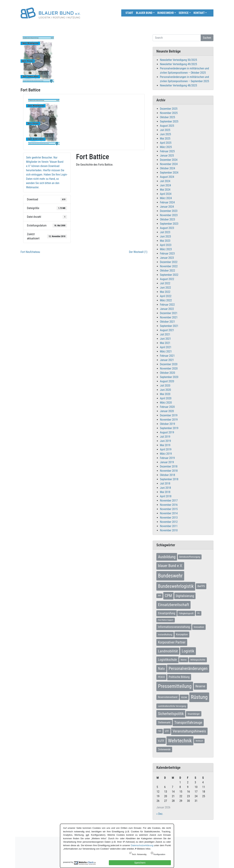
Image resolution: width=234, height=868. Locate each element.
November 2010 (169, 530)
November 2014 (169, 513)
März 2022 (166, 300)
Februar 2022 (167, 305)
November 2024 (169, 164)
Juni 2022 (165, 288)
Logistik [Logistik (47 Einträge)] (188, 651)
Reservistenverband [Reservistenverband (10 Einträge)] (168, 697)
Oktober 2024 (167, 168)
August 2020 (167, 381)
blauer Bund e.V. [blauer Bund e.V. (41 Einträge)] (170, 566)
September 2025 (169, 121)
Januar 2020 (167, 411)
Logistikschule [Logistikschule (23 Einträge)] (167, 660)
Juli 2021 (165, 334)
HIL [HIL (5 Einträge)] (199, 613)
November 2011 (169, 526)
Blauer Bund (144, 13)
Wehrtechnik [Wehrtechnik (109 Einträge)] (180, 741)
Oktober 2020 (167, 373)
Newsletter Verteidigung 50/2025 (178, 60)
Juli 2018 (165, 484)
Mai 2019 (165, 445)
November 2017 (169, 501)
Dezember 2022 (169, 262)
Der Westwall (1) (138, 252)
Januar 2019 (167, 462)
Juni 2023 (165, 236)
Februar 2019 (167, 458)
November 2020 (169, 369)
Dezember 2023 (169, 211)
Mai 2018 (165, 492)
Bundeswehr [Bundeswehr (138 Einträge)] (170, 576)
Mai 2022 (165, 292)
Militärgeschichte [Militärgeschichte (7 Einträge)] (198, 660)
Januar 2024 (167, 207)
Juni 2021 (165, 339)
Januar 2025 (167, 156)
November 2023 (169, 215)
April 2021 (166, 347)
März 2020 (166, 403)
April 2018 (166, 496)
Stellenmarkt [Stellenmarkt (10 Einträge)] (164, 722)
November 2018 (169, 471)
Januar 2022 (167, 309)
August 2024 (167, 177)
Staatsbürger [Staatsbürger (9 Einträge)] (194, 714)
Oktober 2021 (167, 322)
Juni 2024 (165, 185)
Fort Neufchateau (30, 252)
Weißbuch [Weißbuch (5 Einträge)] (199, 741)
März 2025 (166, 147)
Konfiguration (159, 854)
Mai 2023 (165, 241)
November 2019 (169, 420)
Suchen (207, 38)
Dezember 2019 (169, 415)
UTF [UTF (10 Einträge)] (167, 731)
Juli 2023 (165, 232)
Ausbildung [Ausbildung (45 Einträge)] (167, 557)
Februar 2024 (167, 202)
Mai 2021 (165, 343)
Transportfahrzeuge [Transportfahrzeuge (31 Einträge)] (188, 722)
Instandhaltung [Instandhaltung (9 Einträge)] (165, 634)
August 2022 (167, 279)
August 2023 (167, 228)
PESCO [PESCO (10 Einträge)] (161, 677)
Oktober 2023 (167, 219)
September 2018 (169, 479)
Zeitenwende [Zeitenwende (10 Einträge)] (164, 749)
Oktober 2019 (167, 424)
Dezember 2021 (169, 313)
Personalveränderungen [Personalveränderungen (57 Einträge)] (188, 669)
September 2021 (169, 326)
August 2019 (167, 432)
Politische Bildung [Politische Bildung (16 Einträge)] (179, 677)
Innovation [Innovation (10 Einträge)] (199, 627)
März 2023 (166, 249)
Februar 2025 (167, 151)
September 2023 (169, 224)
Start (129, 13)
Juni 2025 (165, 134)
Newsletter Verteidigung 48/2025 (178, 85)
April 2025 (166, 143)
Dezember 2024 (169, 160)
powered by (68, 862)
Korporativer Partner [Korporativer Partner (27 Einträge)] (172, 642)
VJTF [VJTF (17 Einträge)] (161, 741)
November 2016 (169, 505)
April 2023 (166, 245)
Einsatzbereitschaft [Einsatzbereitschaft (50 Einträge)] (173, 605)
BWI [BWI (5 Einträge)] (159, 596)
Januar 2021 (167, 360)
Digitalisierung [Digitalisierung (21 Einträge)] (185, 596)
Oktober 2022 (167, 271)
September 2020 (169, 377)
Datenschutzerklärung (142, 845)
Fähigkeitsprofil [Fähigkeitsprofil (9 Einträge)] (186, 613)
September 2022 (169, 275)
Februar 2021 (167, 356)
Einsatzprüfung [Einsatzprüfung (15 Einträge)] (166, 613)
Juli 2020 (165, 386)
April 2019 (166, 449)
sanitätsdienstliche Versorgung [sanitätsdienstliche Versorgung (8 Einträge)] (172, 706)
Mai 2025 (165, 139)
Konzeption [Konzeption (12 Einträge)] (182, 634)
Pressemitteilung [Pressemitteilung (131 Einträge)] (175, 686)
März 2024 (166, 198)
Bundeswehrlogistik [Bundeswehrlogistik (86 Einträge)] (176, 586)
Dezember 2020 (169, 364)
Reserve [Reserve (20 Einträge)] (200, 686)
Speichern (140, 863)
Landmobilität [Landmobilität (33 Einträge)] (168, 651)
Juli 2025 (165, 130)
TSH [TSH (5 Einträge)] (160, 731)
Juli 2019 (165, 437)
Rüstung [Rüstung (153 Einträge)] (199, 697)
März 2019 (166, 454)
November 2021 (169, 317)
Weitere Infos (144, 849)
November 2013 (169, 518)
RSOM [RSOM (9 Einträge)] (184, 697)
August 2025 (167, 126)
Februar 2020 (167, 407)
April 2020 (166, 398)
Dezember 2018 (169, 466)
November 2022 (169, 266)
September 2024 (169, 173)
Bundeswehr (166, 13)
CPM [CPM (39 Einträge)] (168, 596)
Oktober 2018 (167, 475)
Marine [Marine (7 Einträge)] (184, 660)
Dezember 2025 (169, 109)
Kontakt (199, 13)
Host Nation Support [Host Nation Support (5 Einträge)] (166, 620)
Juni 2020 (165, 390)
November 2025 (169, 113)
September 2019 (169, 428)
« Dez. (160, 814)
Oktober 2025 (167, 117)
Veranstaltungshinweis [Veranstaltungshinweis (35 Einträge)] (189, 731)
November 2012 (169, 522)
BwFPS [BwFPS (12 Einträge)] (201, 586)
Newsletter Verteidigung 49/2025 (178, 64)
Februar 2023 (167, 254)
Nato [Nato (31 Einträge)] (161, 669)
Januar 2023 (167, 258)
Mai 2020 (165, 394)
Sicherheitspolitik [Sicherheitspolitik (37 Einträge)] (171, 714)
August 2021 (167, 330)
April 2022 (166, 296)
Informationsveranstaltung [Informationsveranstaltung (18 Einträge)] (174, 627)
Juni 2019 (165, 441)
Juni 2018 (165, 488)
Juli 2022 (165, 283)
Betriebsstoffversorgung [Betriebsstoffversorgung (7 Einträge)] (190, 557)
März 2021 (166, 351)
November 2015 (169, 509)
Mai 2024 (165, 190)
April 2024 (166, 194)
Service (184, 13)
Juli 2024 (165, 181)
